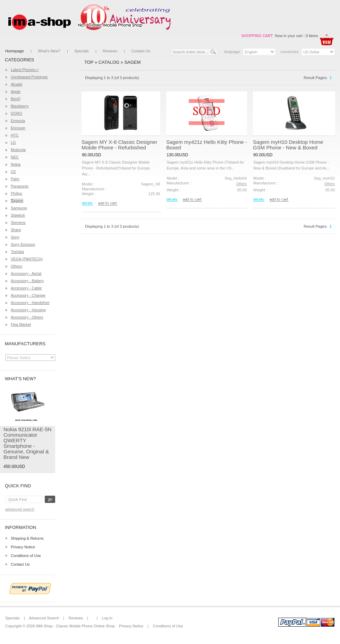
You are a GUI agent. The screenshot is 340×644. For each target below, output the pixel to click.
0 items (312, 36)
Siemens (18, 223)
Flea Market (21, 324)
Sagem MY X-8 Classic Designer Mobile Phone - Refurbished (119, 145)
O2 (13, 172)
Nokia (16, 164)
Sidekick (18, 215)
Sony (15, 237)
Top (89, 62)
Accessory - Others (27, 317)
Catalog (109, 62)
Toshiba (17, 252)
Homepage (15, 51)
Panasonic (20, 186)
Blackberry (20, 106)
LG (13, 142)
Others (16, 266)
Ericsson (18, 128)
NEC (15, 157)
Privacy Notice (23, 547)
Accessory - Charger (28, 295)
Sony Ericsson (23, 244)
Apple (16, 92)
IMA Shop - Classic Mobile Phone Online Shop (75, 626)
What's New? (49, 51)
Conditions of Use (26, 556)
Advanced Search (20, 509)
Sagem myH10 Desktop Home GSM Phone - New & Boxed (288, 145)
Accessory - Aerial (26, 273)
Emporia (18, 121)
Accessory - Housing (28, 310)
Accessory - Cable (26, 288)
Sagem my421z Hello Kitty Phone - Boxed (207, 145)
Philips (16, 193)
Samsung (19, 208)
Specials (82, 51)
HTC (15, 135)
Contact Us (141, 51)
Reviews (110, 51)
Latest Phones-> (25, 70)
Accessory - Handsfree (30, 303)
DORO (16, 113)
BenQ (16, 99)
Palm (15, 179)
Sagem (132, 62)
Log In (107, 618)
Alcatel (16, 84)
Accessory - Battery (27, 281)
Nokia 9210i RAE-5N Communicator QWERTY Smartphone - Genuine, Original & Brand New (27, 443)
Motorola (18, 150)
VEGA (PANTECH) (27, 259)
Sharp (16, 230)
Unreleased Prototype (29, 77)
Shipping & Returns (27, 538)
